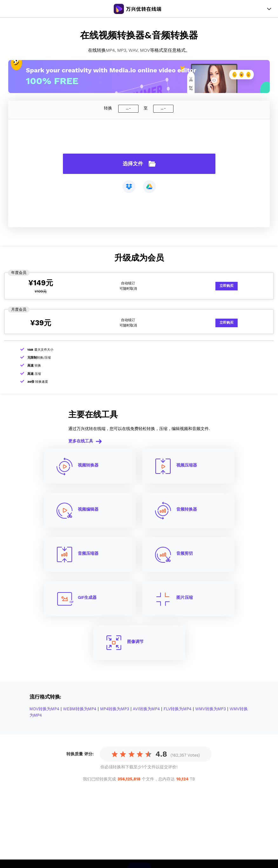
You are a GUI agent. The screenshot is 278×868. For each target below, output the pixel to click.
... (127, 108)
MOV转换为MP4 (44, 709)
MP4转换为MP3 (115, 709)
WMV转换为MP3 (210, 709)
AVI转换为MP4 (146, 709)
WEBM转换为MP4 (80, 709)
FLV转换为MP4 (178, 709)
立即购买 (227, 286)
